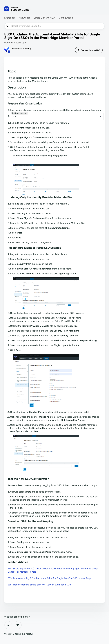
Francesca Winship (22, 48)
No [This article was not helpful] (18, 625)
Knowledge (25, 18)
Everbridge (10, 18)
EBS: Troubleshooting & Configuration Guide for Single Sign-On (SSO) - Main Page (49, 578)
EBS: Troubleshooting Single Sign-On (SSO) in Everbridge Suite (39, 585)
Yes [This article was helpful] (8, 625)
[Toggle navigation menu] (102, 9)
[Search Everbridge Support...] (54, 26)
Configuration (66, 18)
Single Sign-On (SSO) (45, 18)
